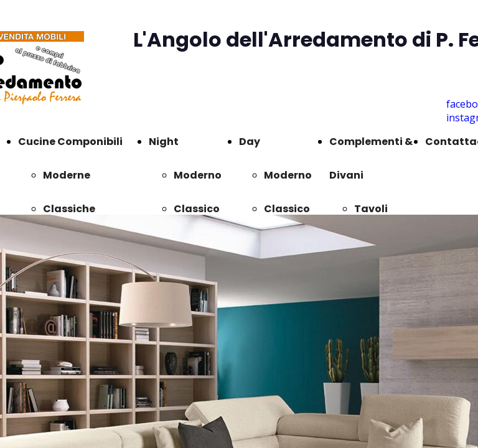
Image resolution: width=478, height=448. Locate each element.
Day (250, 142)
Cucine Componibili (70, 142)
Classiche (69, 209)
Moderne (67, 175)
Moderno (198, 175)
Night (164, 142)
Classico (197, 209)
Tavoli (371, 209)
